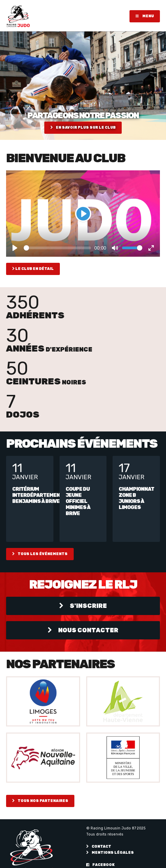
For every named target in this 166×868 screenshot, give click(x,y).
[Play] (83, 214)
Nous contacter (83, 630)
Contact (99, 846)
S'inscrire (83, 606)
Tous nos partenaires (40, 801)
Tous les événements (40, 554)
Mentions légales (110, 853)
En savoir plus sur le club (83, 128)
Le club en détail (33, 269)
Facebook (100, 865)
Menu (145, 16)
